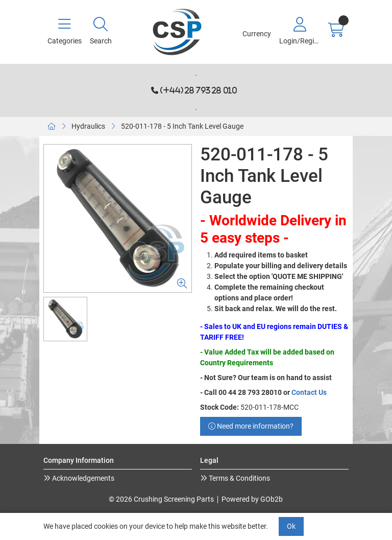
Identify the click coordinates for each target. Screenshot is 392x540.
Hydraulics (88, 126)
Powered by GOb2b (252, 499)
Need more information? (251, 426)
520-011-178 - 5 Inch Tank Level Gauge (182, 126)
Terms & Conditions (239, 478)
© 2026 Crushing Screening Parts (161, 499)
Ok (291, 526)
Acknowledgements (82, 478)
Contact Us (309, 392)
